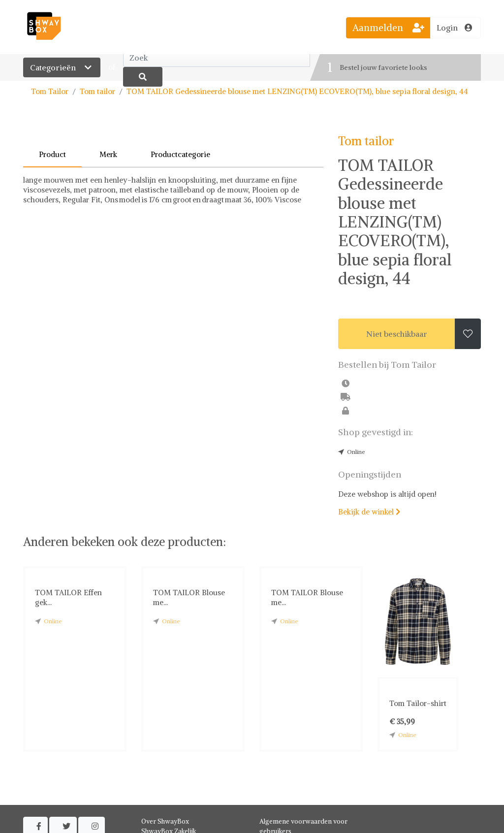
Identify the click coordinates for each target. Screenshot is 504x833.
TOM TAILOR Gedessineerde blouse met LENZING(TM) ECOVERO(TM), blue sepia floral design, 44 (297, 91)
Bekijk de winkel (369, 512)
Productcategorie (180, 154)
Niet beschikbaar (397, 334)
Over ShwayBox (165, 821)
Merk (108, 154)
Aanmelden (388, 28)
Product (52, 154)
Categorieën (62, 67)
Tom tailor (97, 91)
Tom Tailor (50, 91)
